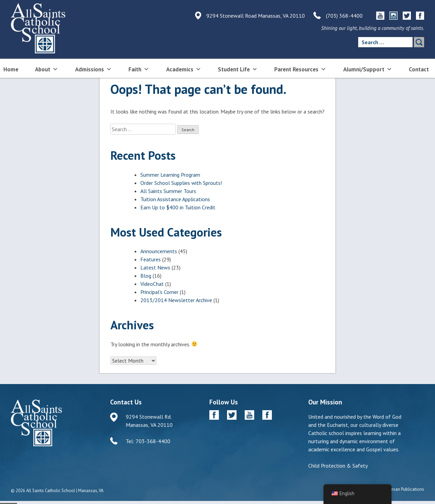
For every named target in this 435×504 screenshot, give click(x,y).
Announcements (159, 251)
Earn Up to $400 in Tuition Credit (178, 207)
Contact (419, 69)
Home (11, 69)
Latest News (155, 267)
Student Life (238, 69)
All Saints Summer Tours (168, 191)
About (47, 69)
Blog (146, 276)
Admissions (93, 69)
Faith (139, 69)
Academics (184, 69)
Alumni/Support (368, 69)
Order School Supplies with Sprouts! (181, 183)
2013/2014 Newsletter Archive (176, 300)
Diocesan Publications (403, 489)
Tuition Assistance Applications (175, 199)
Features (151, 259)
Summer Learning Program (170, 175)
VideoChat (152, 284)
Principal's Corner (159, 292)
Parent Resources (300, 69)
